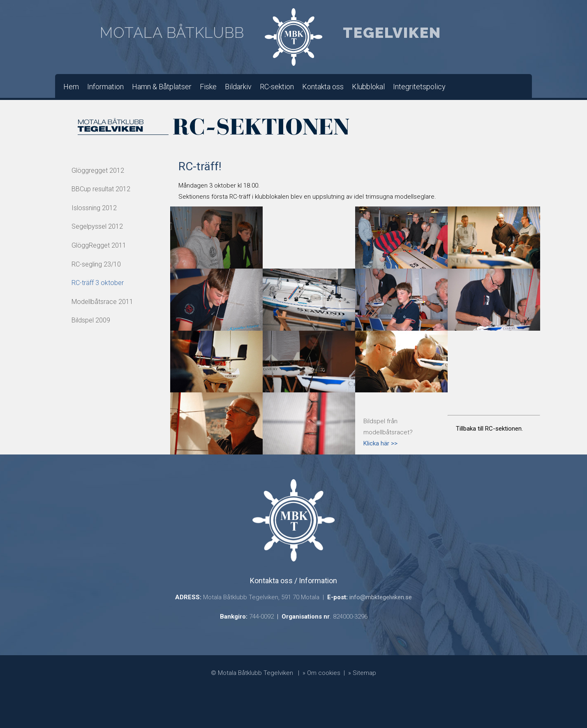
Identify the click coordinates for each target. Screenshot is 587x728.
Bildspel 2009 (91, 320)
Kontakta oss (323, 87)
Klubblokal (368, 87)
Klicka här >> (380, 443)
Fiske (208, 87)
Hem (71, 87)
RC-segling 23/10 (96, 264)
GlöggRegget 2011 (99, 245)
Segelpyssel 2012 (97, 226)
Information (105, 87)
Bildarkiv (238, 87)
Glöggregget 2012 (98, 170)
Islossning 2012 (94, 208)
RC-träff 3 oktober (98, 283)
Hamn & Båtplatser (162, 87)
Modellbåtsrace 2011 (102, 302)
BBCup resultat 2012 (101, 189)
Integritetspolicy (419, 87)
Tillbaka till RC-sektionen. (489, 429)
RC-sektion (277, 87)
